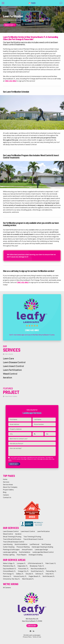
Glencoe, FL (7, 576)
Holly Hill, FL (50, 574)
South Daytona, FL (37, 571)
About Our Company (10, 487)
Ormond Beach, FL (9, 571)
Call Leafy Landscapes (32, 296)
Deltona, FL (39, 574)
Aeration (8, 378)
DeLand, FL (29, 574)
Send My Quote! (14, 464)
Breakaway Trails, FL (37, 566)
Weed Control (10, 374)
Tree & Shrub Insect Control (33, 539)
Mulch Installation (21, 544)
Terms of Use (37, 637)
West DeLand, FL (28, 579)
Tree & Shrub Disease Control (14, 542)
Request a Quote (10, 25)
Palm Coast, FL (51, 563)
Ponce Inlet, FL (23, 569)
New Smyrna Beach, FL (39, 569)
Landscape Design (41, 550)
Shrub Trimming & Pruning (12, 537)
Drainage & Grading (36, 555)
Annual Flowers (27, 550)
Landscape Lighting (10, 552)
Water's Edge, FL (9, 563)
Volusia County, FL (20, 576)
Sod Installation (25, 552)
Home (5, 479)
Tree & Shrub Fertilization (12, 539)
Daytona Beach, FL (10, 569)
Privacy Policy (27, 637)
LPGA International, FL (36, 563)
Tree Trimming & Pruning (32, 537)
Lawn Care (8, 359)
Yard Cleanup (46, 544)
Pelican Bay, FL (51, 571)
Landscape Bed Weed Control (43, 552)
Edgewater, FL (23, 566)
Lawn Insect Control (13, 366)
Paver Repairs (22, 555)
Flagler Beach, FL (35, 576)
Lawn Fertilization (12, 370)
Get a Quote (8, 354)
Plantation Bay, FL (9, 566)
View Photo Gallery (10, 396)
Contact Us (7, 498)
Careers (6, 495)
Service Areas (8, 485)
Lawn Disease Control (14, 362)
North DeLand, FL (49, 576)
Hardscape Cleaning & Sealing (42, 547)
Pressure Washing (23, 547)
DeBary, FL (20, 574)
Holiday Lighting (9, 555)
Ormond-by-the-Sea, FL (11, 579)
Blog (5, 492)
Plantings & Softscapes (11, 550)
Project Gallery (8, 490)
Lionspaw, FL (21, 563)
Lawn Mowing (8, 544)
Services (6, 482)
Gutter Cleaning (9, 547)
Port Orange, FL (8, 574)
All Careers (7, 588)
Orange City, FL (23, 571)
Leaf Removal (34, 544)
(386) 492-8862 (11, 81)
